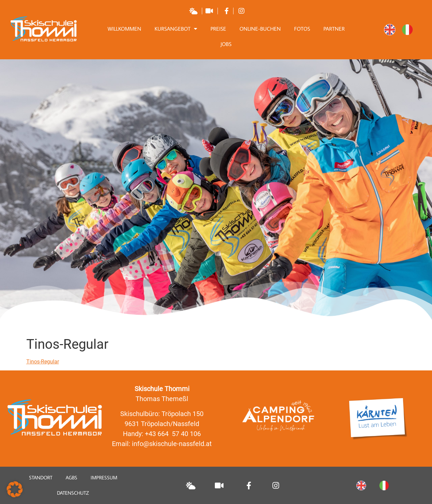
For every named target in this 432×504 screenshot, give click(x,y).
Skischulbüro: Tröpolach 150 (162, 414)
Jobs (226, 44)
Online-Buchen (260, 29)
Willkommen (124, 29)
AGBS (71, 478)
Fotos (302, 29)
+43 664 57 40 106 (173, 434)
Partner (334, 29)
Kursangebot (176, 29)
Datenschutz (73, 493)
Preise (218, 29)
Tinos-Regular (43, 362)
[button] (15, 489)
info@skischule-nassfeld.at (172, 444)
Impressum (104, 478)
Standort (41, 478)
